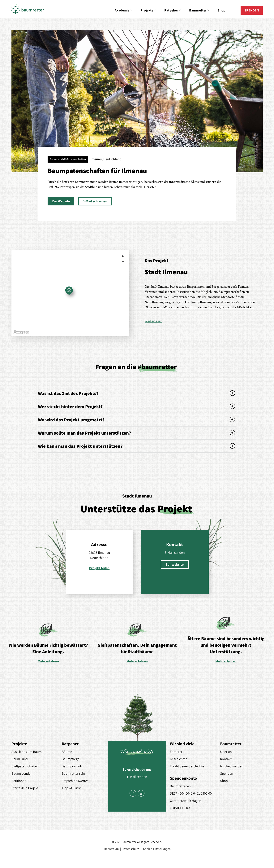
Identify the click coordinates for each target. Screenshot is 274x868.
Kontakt (226, 759)
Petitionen (19, 781)
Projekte (149, 10)
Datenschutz (131, 849)
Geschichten (179, 759)
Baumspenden (22, 773)
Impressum (111, 849)
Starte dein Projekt (25, 788)
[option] (48, 643)
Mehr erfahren (48, 661)
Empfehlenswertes (75, 781)
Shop (221, 10)
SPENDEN (252, 10)
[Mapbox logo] (21, 332)
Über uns (227, 752)
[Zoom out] (123, 262)
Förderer (176, 752)
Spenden (227, 773)
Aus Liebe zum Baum (27, 752)
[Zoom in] (123, 256)
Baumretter (200, 10)
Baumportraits (72, 766)
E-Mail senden (175, 552)
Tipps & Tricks (72, 788)
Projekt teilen (99, 568)
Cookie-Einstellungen (157, 849)
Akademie (124, 10)
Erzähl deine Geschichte (187, 766)
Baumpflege (71, 759)
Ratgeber (173, 10)
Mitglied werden (232, 766)
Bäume (67, 752)
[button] (61, 201)
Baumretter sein (73, 773)
